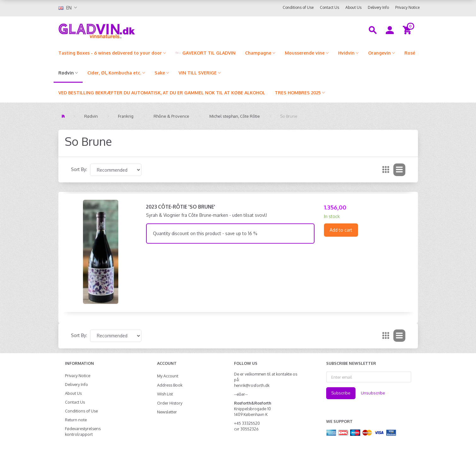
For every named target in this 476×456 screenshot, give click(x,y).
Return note (76, 420)
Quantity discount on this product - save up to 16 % (205, 233)
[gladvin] (123, 30)
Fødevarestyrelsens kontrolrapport (83, 431)
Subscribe (341, 393)
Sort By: (79, 169)
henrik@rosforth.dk (252, 385)
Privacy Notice (407, 7)
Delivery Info (378, 7)
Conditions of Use (298, 7)
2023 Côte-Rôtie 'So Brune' (181, 207)
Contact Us (329, 7)
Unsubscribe (373, 393)
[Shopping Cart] (408, 30)
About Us (353, 7)
